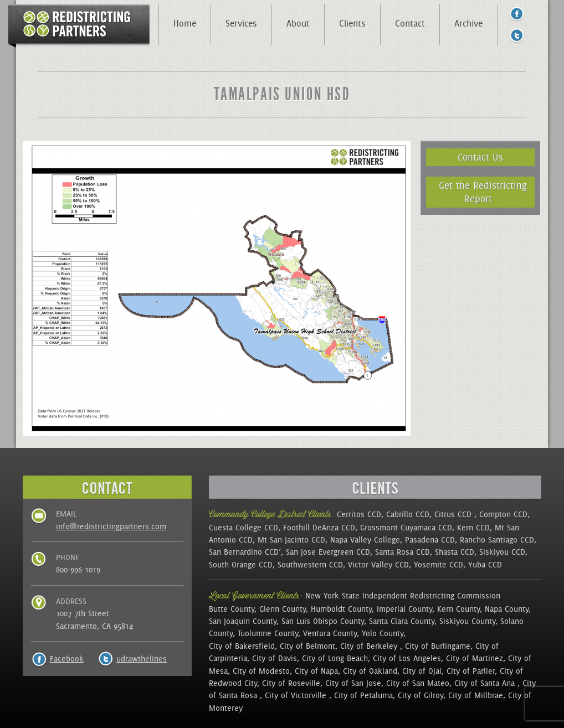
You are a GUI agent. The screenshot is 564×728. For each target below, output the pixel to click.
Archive (468, 23)
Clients (352, 23)
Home (185, 23)
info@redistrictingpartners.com (111, 526)
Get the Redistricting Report (483, 192)
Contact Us (480, 157)
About (298, 23)
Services (241, 23)
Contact (410, 23)
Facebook (67, 659)
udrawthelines (142, 659)
